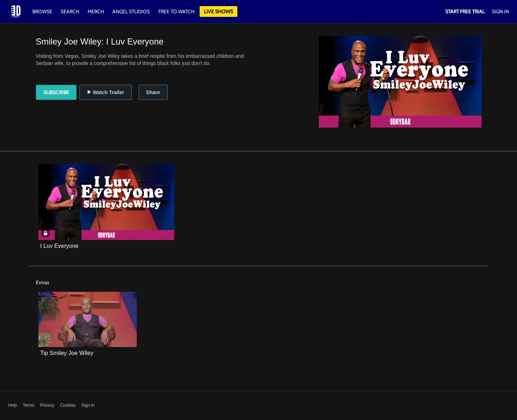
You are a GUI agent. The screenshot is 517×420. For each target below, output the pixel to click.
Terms (29, 405)
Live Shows (218, 11)
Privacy (47, 405)
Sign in (88, 405)
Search (71, 11)
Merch (96, 11)
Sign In (500, 11)
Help (13, 405)
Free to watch (176, 11)
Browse (43, 11)
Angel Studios (131, 11)
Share (153, 92)
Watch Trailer (105, 92)
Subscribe (56, 92)
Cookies (68, 405)
